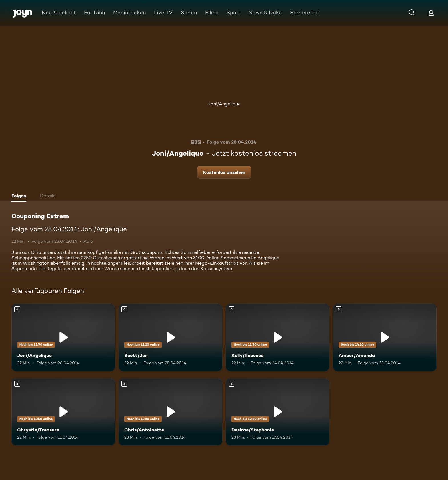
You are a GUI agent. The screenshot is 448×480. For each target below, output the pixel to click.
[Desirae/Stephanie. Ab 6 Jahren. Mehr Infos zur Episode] (278, 412)
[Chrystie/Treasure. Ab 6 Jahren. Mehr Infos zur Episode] (63, 412)
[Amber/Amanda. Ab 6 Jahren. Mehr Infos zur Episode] (385, 337)
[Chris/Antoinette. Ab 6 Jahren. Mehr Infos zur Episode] (170, 412)
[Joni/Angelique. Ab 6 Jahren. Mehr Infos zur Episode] (63, 337)
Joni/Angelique (224, 104)
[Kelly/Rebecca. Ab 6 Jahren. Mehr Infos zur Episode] (278, 337)
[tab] (20, 196)
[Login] (431, 13)
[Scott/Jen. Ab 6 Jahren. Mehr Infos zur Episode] (170, 337)
